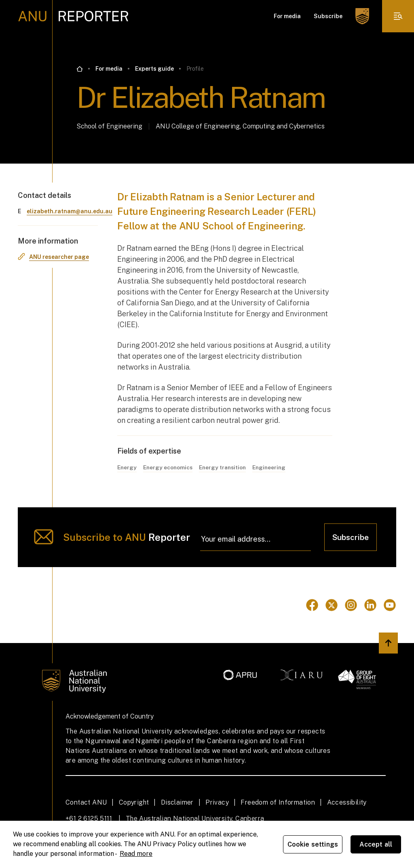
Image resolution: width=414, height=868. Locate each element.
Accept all (376, 844)
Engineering (273, 467)
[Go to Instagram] (351, 605)
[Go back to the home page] (80, 69)
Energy (127, 467)
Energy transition (225, 467)
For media (287, 16)
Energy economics (169, 467)
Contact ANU (86, 802)
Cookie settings (313, 844)
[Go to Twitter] (332, 605)
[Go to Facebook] (312, 605)
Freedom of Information (278, 802)
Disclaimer (177, 802)
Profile (195, 69)
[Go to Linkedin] (370, 605)
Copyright (134, 802)
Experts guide (154, 69)
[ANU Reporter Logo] (73, 16)
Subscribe (328, 16)
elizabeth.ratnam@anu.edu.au (70, 211)
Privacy (217, 802)
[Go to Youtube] (390, 605)
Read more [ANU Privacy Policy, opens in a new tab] (136, 854)
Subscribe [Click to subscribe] (351, 537)
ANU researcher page (59, 257)
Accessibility (347, 802)
